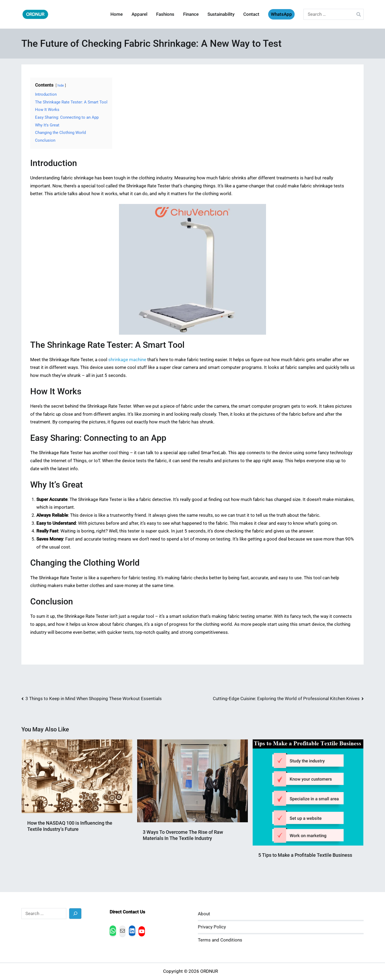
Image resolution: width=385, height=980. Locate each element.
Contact (251, 14)
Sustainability (221, 14)
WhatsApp (281, 14)
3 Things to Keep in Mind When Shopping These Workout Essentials (94, 699)
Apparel (139, 14)
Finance (191, 14)
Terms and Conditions (220, 940)
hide (61, 85)
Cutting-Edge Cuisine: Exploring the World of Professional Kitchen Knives (286, 699)
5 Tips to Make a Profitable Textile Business (305, 855)
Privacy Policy (212, 927)
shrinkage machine (127, 360)
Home (117, 14)
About (204, 914)
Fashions (165, 14)
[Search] (75, 914)
